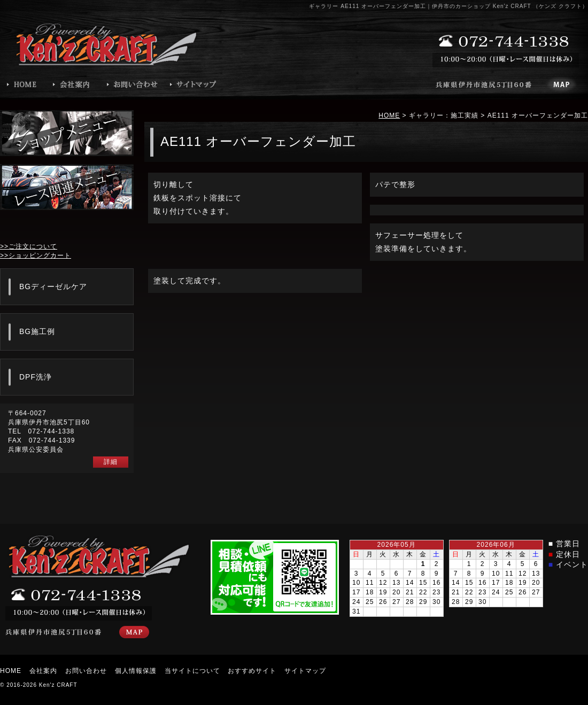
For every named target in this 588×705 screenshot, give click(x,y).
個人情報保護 (136, 671)
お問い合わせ (86, 671)
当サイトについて (192, 671)
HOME (389, 115)
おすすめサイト (252, 671)
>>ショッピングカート (36, 255)
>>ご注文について (29, 246)
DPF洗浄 (36, 377)
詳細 (111, 462)
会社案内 (43, 671)
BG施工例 (37, 331)
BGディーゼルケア (53, 286)
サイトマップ (305, 671)
